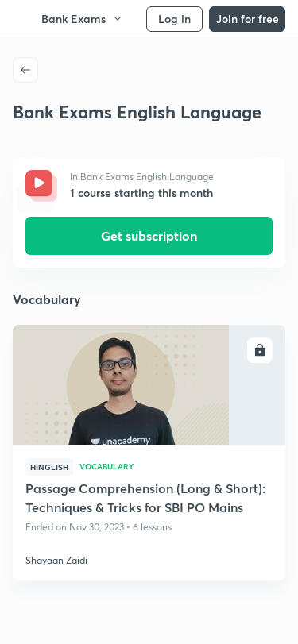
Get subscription (149, 235)
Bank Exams (82, 19)
